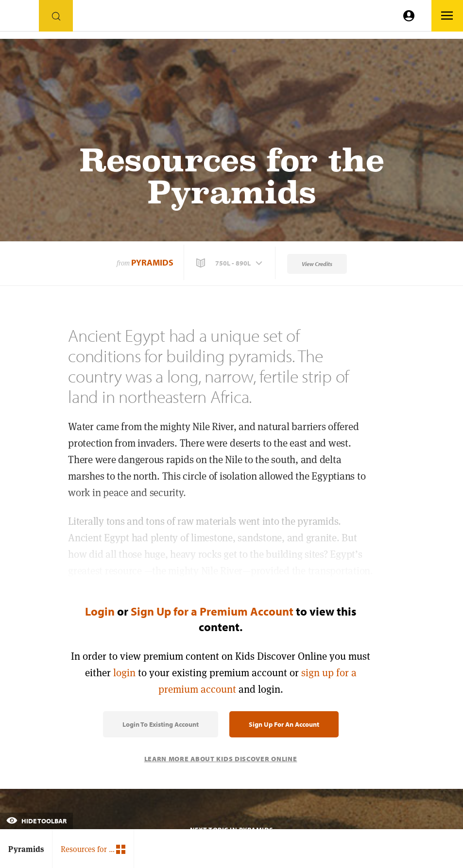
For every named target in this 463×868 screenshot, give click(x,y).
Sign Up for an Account (284, 724)
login (124, 673)
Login (100, 611)
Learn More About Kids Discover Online (221, 759)
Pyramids (152, 262)
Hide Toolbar (36, 821)
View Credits (317, 264)
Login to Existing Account (161, 724)
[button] (230, 263)
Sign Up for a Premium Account (212, 611)
